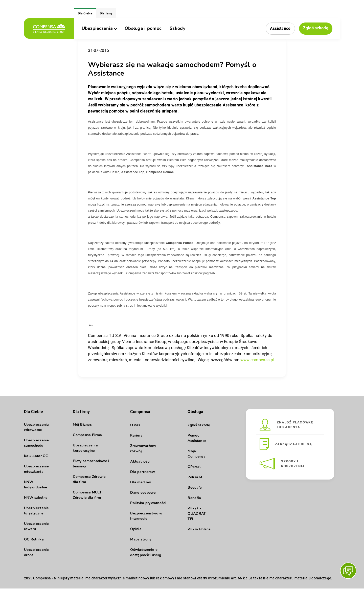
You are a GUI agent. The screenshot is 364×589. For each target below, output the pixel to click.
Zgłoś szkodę (316, 28)
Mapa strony (141, 539)
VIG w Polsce (199, 529)
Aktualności (140, 461)
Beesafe (195, 488)
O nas (135, 425)
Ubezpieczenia (99, 28)
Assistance (280, 28)
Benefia (194, 498)
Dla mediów (141, 482)
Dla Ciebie (85, 13)
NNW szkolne (36, 498)
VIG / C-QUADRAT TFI (197, 514)
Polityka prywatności (148, 503)
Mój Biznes (82, 425)
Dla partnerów (143, 472)
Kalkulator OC (36, 456)
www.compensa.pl (257, 360)
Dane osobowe (143, 493)
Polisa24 (195, 477)
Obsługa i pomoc (143, 28)
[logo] (49, 28)
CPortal (194, 467)
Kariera (136, 435)
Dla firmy (106, 13)
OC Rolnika (34, 540)
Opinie (136, 529)
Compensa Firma (87, 435)
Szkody (177, 28)
